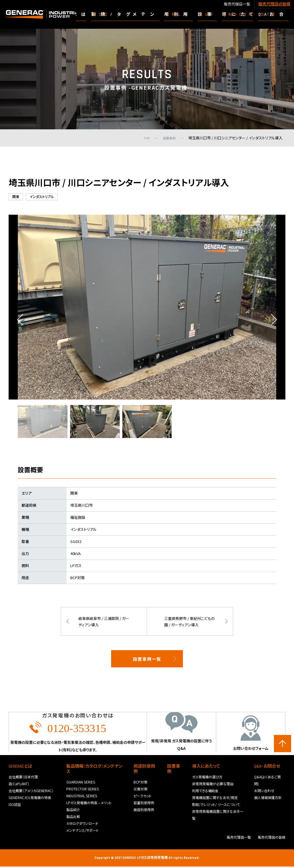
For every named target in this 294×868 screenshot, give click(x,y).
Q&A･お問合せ (267, 768)
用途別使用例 (144, 770)
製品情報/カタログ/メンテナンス (94, 770)
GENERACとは (20, 768)
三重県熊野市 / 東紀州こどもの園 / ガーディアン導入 (189, 623)
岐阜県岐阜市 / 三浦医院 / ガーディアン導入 (103, 623)
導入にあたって (206, 768)
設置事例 (174, 770)
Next (274, 321)
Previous (20, 321)
